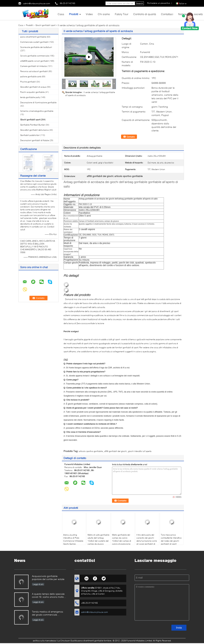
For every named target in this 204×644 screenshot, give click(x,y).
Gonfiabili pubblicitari (30, 135)
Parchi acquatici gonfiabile (32, 92)
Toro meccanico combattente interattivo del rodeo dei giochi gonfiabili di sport (171, 539)
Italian (183, 4)
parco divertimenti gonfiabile (33, 37)
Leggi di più (38, 584)
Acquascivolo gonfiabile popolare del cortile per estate (48, 578)
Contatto (131, 137)
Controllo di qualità (145, 14)
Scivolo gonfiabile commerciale (35, 56)
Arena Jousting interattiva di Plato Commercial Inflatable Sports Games (73, 539)
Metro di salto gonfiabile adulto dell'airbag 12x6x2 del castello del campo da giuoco (98, 539)
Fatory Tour (122, 14)
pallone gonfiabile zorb (31, 76)
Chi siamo (104, 14)
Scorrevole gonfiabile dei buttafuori (36, 47)
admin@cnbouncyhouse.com (37, 3)
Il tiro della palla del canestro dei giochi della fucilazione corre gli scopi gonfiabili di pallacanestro (147, 541)
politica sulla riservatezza (44, 641)
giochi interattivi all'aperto (140, 451)
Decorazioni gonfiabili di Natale (35, 140)
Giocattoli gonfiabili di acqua (33, 87)
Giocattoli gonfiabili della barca (34, 130)
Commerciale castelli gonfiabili (34, 42)
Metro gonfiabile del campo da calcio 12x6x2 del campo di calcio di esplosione (122, 539)
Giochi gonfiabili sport (45, 25)
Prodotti (74, 14)
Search (139, 3)
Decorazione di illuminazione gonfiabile (38, 102)
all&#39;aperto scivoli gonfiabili (35, 61)
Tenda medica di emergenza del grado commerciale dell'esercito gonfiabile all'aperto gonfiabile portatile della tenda (47, 613)
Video (89, 14)
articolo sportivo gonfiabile (91, 451)
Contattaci (167, 14)
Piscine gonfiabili (28, 82)
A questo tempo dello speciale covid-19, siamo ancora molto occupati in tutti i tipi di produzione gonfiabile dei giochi (48, 596)
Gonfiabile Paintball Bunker (33, 125)
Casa (61, 14)
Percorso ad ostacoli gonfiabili (34, 71)
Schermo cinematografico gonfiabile (37, 111)
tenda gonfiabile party (30, 97)
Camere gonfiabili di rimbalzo (34, 66)
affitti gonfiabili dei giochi (115, 451)
